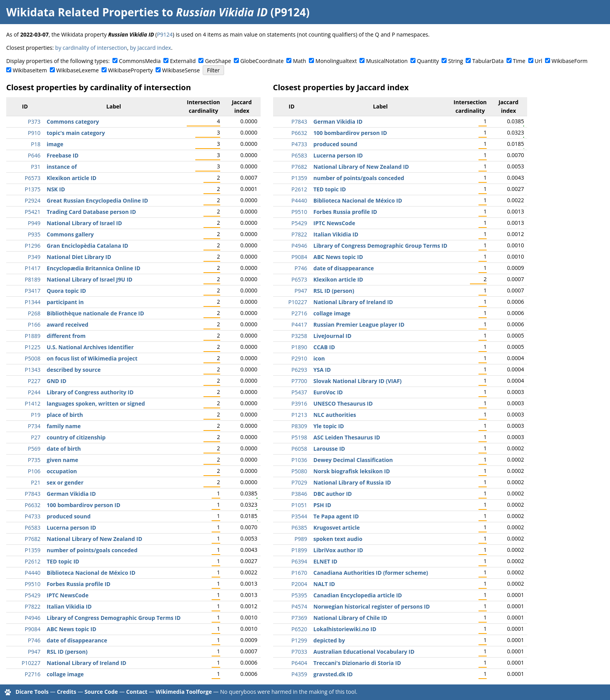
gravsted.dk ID (333, 674)
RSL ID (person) (67, 652)
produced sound (69, 516)
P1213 (299, 415)
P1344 (33, 302)
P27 (36, 437)
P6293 (299, 370)
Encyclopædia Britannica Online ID (94, 268)
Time (519, 61)
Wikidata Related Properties (82, 12)
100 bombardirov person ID (83, 505)
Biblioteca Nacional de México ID (91, 573)
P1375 (33, 189)
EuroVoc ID (328, 392)
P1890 (299, 347)
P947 (34, 652)
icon (319, 358)
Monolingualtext (336, 61)
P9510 (33, 584)
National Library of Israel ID (84, 223)
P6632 (33, 505)
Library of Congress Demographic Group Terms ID (114, 618)
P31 (36, 167)
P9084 (33, 629)
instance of (62, 167)
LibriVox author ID (338, 550)
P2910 (299, 358)
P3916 (299, 403)
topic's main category (76, 133)
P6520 (299, 629)
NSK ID (56, 189)
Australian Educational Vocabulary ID (364, 652)
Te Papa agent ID (336, 516)
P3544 (299, 516)
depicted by (329, 640)
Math (300, 61)
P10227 (31, 663)
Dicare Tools (32, 692)
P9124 (165, 34)
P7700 (299, 381)
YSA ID (322, 370)
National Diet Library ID (79, 257)
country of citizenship (76, 437)
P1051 (299, 505)
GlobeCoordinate (262, 61)
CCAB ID (324, 347)
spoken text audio (338, 539)
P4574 (299, 606)
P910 (34, 133)
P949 (34, 223)
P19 (36, 415)
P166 (34, 325)
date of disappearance (77, 640)
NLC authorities (335, 415)
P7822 (33, 606)
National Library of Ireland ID (87, 663)
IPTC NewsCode (67, 595)
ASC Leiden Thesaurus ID (347, 437)
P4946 (33, 618)
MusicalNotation (387, 61)
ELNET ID (326, 561)
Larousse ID (329, 449)
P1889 (33, 336)
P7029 (299, 482)
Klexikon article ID (72, 178)
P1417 (33, 268)
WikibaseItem (30, 70)
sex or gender (65, 482)
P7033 (299, 652)
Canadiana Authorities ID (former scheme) (371, 573)
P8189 (33, 279)
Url (538, 61)
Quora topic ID (66, 291)
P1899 (299, 550)
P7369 (299, 618)
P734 (34, 426)
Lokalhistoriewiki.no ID (345, 629)
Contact (137, 692)
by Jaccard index (151, 48)
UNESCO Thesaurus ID (343, 403)
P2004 (299, 584)
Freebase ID (63, 155)
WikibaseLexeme (78, 70)
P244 (34, 392)
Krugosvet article (337, 528)
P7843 (33, 494)
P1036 (299, 460)
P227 (34, 381)
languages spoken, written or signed (96, 403)
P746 (34, 640)
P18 (36, 144)
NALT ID (324, 584)
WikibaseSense (181, 70)
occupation (62, 471)
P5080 (299, 471)
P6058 (299, 449)
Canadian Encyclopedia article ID (358, 595)
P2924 (33, 200)
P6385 (299, 528)
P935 (34, 234)
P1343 (33, 370)
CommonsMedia (140, 61)
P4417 (299, 325)
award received (67, 325)
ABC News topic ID (72, 629)
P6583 (33, 528)
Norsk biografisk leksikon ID (352, 471)
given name (62, 460)
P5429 (33, 595)
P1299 (299, 640)
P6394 (299, 561)
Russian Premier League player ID (359, 325)
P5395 (299, 595)
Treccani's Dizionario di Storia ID (357, 663)
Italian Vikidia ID (69, 606)
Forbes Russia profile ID (79, 584)
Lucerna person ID (71, 528)
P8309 (299, 426)
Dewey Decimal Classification (353, 460)
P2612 (33, 561)
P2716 (33, 674)
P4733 (33, 516)
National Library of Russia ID (352, 482)
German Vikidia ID (71, 494)
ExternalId (183, 61)
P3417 (33, 291)
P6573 (33, 178)
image (55, 144)
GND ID (57, 381)
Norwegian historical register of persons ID (372, 606)
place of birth (65, 415)
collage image (65, 674)
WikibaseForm (570, 61)
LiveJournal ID (333, 336)
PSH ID (323, 505)
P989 (301, 539)
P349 (34, 257)
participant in (65, 302)
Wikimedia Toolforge (184, 692)
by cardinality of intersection (91, 48)
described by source (74, 370)
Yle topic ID (329, 426)
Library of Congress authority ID (90, 392)
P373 (34, 122)
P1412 (33, 403)
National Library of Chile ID (351, 618)
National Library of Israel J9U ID (89, 279)
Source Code (101, 692)
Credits (67, 692)
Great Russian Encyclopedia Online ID (97, 200)
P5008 (33, 358)
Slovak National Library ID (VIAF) (358, 381)
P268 (34, 313)
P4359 (299, 674)
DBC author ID (333, 494)
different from (66, 336)
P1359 (33, 550)
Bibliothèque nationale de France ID (95, 313)
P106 (34, 471)
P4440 (33, 573)
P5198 (299, 437)
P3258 (299, 336)
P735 (34, 460)
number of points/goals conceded (92, 550)
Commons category (73, 122)
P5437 (299, 392)
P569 (34, 449)
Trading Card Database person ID (91, 212)
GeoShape (218, 61)
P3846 (299, 494)
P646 (34, 155)
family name (64, 426)
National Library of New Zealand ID (95, 539)
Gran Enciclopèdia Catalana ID (88, 246)
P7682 (33, 539)
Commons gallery (70, 234)
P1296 (33, 246)
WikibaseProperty (131, 70)
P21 (36, 482)
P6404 (299, 663)
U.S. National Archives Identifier (90, 347)
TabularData (488, 61)
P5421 (33, 212)
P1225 (33, 347)
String (456, 61)
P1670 (299, 573)
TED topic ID (63, 561)
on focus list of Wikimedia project (92, 358)
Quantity (428, 61)
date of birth (64, 449)
